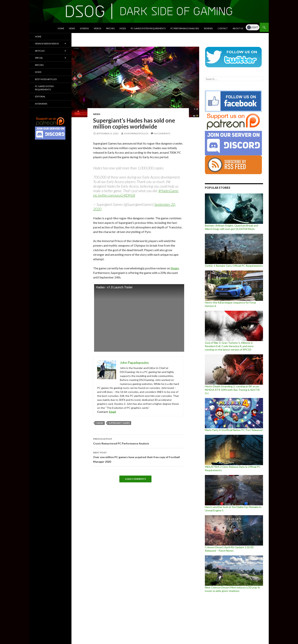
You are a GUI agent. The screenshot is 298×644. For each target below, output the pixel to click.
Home (61, 28)
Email (113, 412)
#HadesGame (168, 191)
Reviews (208, 28)
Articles (40, 51)
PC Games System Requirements (148, 28)
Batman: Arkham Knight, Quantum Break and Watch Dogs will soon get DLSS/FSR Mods (231, 227)
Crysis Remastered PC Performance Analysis (138, 441)
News (72, 28)
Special (39, 58)
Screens (84, 28)
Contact (223, 28)
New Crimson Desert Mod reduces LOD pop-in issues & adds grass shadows (232, 589)
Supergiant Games (119, 423)
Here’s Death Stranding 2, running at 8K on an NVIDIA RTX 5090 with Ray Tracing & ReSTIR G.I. (232, 390)
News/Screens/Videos (47, 44)
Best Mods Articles (46, 79)
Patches (110, 28)
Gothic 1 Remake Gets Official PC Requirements (234, 266)
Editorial (40, 96)
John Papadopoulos (136, 133)
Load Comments (135, 479)
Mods (123, 28)
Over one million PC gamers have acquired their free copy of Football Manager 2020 (138, 457)
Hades (100, 423)
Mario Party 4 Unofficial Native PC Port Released (234, 430)
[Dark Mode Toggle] (253, 27)
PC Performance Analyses (185, 28)
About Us (238, 28)
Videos (97, 28)
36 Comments (162, 133)
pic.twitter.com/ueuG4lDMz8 (114, 195)
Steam (175, 268)
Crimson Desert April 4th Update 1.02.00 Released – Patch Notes (229, 549)
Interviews (41, 104)
